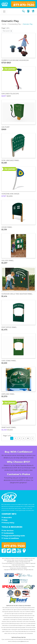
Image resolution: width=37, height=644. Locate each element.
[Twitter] (9, 552)
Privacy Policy (18, 631)
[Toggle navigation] (4, 12)
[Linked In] (14, 552)
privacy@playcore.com (23, 641)
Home (4, 24)
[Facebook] (4, 552)
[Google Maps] (24, 552)
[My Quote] (29, 11)
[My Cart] (33, 11)
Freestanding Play (15, 24)
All (28, 438)
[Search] (23, 11)
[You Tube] (19, 552)
